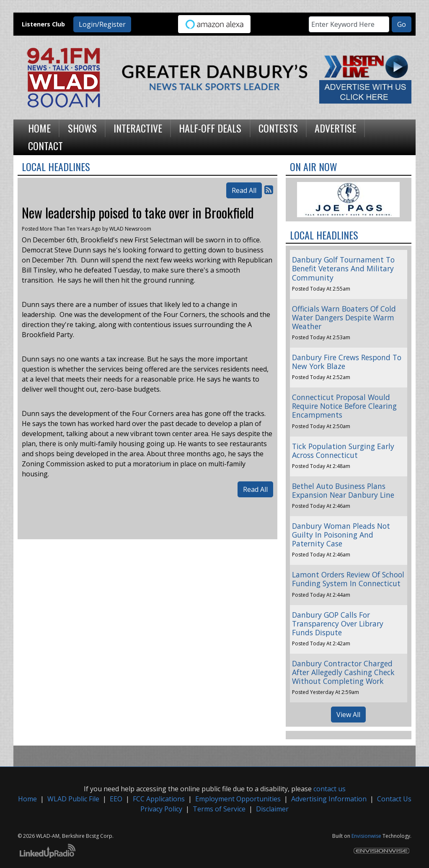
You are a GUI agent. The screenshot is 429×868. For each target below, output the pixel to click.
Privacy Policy (161, 809)
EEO (116, 799)
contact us (330, 789)
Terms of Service (219, 809)
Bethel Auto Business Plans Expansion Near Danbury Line (343, 490)
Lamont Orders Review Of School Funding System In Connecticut (348, 579)
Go (402, 24)
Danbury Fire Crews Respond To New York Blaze (347, 362)
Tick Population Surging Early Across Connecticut (343, 451)
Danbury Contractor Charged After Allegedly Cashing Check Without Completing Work (343, 672)
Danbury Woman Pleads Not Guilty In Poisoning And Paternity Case (341, 535)
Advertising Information (329, 799)
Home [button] (39, 128)
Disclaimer (272, 809)
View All (348, 715)
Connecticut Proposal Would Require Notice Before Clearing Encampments (344, 406)
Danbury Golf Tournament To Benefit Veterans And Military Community (343, 268)
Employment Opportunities (238, 799)
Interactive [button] (138, 128)
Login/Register (102, 24)
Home (27, 799)
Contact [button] (45, 146)
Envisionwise (366, 836)
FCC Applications (159, 799)
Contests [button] (278, 128)
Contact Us (394, 799)
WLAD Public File (73, 799)
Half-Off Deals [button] (210, 128)
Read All (244, 190)
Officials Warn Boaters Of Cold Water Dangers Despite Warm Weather (344, 317)
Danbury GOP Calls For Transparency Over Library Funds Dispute (338, 624)
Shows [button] (82, 128)
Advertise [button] (335, 128)
